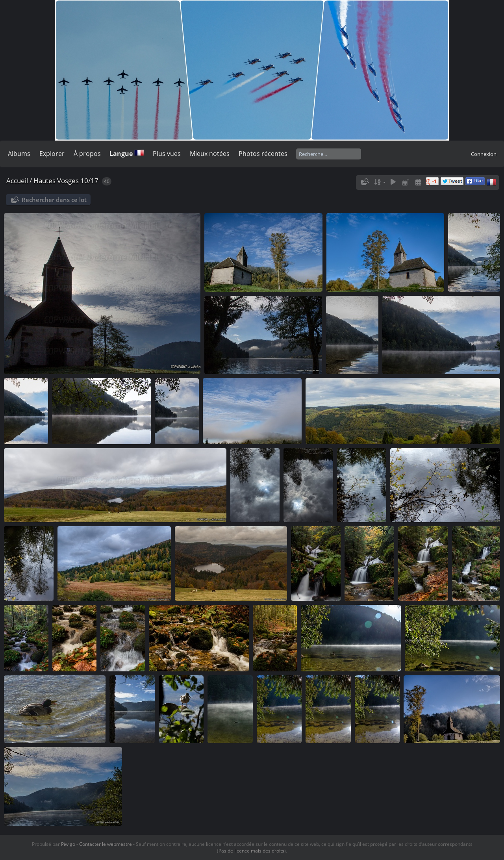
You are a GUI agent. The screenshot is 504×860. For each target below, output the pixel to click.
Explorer (52, 154)
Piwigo (68, 844)
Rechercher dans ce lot (54, 200)
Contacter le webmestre (106, 844)
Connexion (484, 154)
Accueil (17, 181)
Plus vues (167, 154)
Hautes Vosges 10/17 (66, 181)
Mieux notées (210, 154)
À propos (87, 154)
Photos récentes (263, 154)
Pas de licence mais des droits (251, 851)
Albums (19, 154)
